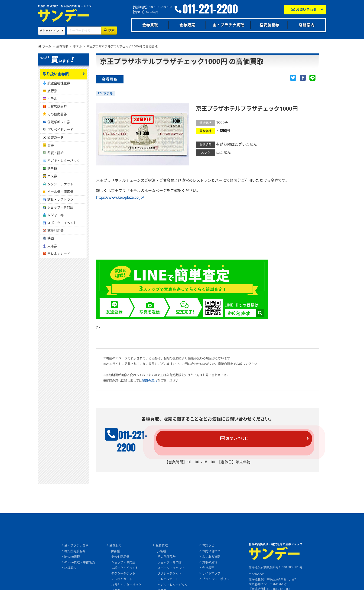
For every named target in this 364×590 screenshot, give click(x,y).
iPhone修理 (72, 547)
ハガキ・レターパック (64, 160)
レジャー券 (55, 215)
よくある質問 (211, 547)
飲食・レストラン (60, 199)
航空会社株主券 (59, 83)
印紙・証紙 (55, 153)
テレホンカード (59, 254)
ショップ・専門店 (60, 207)
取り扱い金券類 (56, 74)
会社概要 (208, 558)
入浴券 (52, 246)
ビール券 (117, 586)
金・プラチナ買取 (228, 25)
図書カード (55, 137)
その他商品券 (57, 114)
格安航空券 (269, 25)
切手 (51, 145)
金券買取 (150, 25)
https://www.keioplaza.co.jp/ (121, 197)
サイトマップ (211, 564)
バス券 (52, 176)
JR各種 (52, 168)
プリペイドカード (60, 130)
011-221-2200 (210, 9)
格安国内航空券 (75, 542)
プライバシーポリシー (218, 569)
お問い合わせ (304, 9)
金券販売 (187, 25)
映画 (51, 238)
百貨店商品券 (57, 106)
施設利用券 (55, 230)
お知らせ (208, 536)
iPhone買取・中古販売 (80, 553)
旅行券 (52, 91)
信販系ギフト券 (59, 122)
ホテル (108, 93)
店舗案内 (307, 25)
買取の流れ (150, 380)
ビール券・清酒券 (60, 192)
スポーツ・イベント (62, 223)
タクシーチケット (60, 184)
